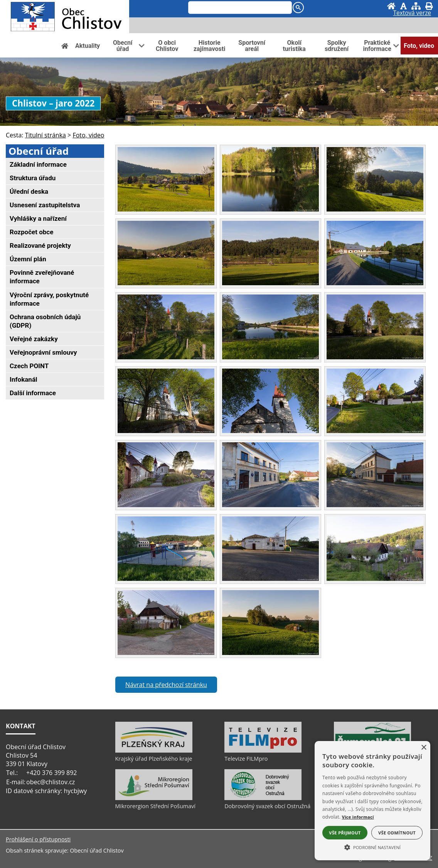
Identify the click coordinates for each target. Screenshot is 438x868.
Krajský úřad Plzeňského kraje (154, 759)
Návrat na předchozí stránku (166, 685)
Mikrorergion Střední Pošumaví (155, 806)
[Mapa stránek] (416, 6)
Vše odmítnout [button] (397, 833)
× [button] (424, 748)
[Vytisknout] (429, 6)
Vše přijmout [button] (345, 833)
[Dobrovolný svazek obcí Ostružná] (263, 798)
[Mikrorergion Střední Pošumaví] (154, 798)
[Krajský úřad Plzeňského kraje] (154, 751)
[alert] (372, 801)
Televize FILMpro (246, 759)
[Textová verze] (412, 14)
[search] (239, 8)
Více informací (358, 817)
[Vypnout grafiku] (403, 6)
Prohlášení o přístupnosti (38, 839)
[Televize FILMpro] (263, 751)
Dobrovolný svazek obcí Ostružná (267, 806)
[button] (372, 847)
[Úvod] (391, 6)
